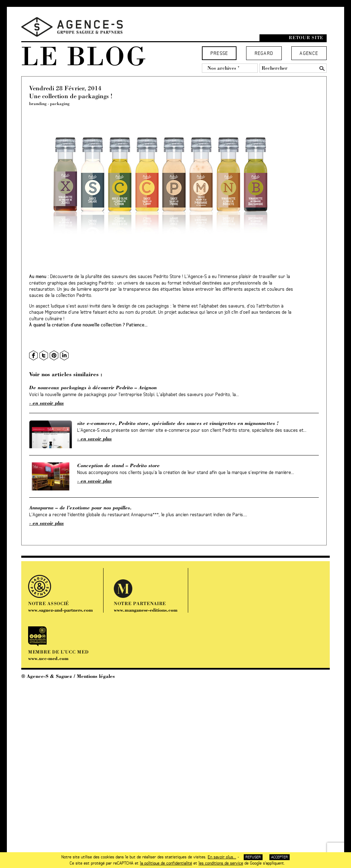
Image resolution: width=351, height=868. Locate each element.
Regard (264, 54)
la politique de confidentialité (166, 863)
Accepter (280, 857)
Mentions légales (96, 676)
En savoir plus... (222, 857)
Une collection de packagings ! (71, 96)
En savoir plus (48, 403)
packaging (60, 103)
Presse (219, 54)
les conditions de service (221, 863)
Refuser (253, 857)
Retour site (306, 38)
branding (38, 103)
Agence (309, 54)
